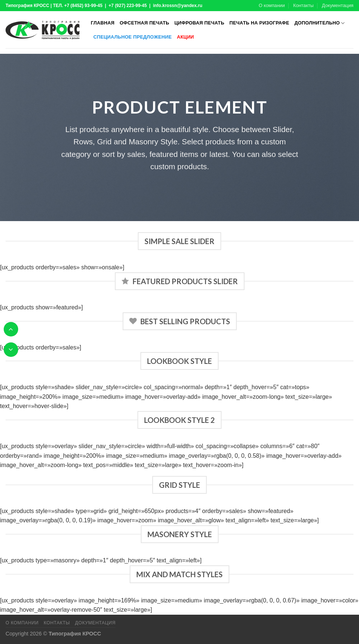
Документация (338, 5)
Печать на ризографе (259, 23)
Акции (186, 37)
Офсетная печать (144, 23)
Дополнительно (320, 23)
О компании (272, 5)
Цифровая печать (200, 23)
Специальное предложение (133, 37)
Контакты (303, 5)
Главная (103, 23)
